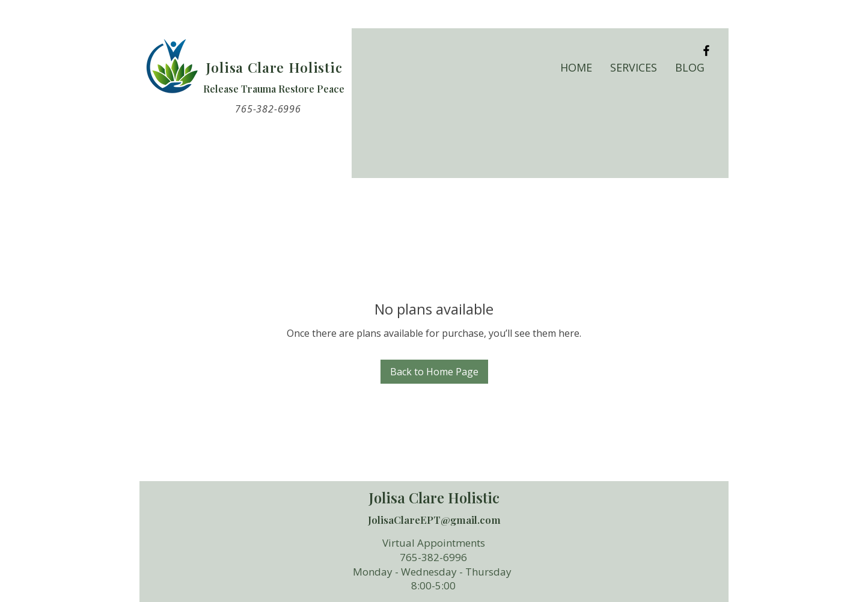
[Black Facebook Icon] (706, 51)
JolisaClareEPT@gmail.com (434, 520)
